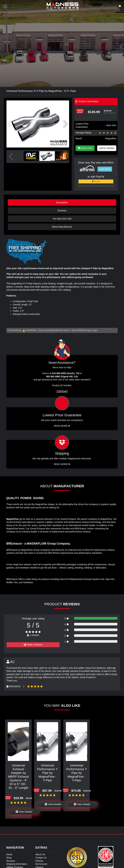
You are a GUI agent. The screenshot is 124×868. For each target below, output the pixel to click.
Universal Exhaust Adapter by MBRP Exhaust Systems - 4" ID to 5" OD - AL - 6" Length (18, 777)
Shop (9, 858)
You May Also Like (62, 219)
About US (40, 854)
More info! (111, 125)
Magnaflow (111, 138)
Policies (39, 861)
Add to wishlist (107, 148)
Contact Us (41, 858)
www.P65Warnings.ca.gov (85, 330)
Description (62, 202)
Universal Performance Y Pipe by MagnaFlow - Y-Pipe (47, 773)
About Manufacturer (62, 227)
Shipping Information (17, 864)
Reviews (62, 211)
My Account (41, 864)
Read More (62, 426)
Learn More (105, 169)
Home (9, 854)
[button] (65, 124)
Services (11, 861)
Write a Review (33, 645)
